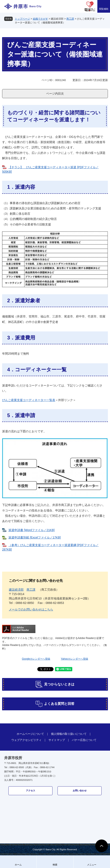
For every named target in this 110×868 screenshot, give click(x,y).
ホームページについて (30, 734)
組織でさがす (40, 19)
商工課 (70, 19)
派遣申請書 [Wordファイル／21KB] (32, 530)
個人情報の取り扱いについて (69, 734)
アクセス (31, 791)
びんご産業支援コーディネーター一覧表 (29, 400)
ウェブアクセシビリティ (26, 740)
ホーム (18, 865)
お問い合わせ (80, 791)
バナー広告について (84, 740)
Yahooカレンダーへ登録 (74, 659)
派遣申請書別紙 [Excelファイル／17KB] (35, 537)
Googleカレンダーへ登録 (36, 659)
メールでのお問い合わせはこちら (31, 609)
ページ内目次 (55, 94)
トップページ (22, 19)
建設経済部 (16, 590)
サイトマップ (57, 740)
